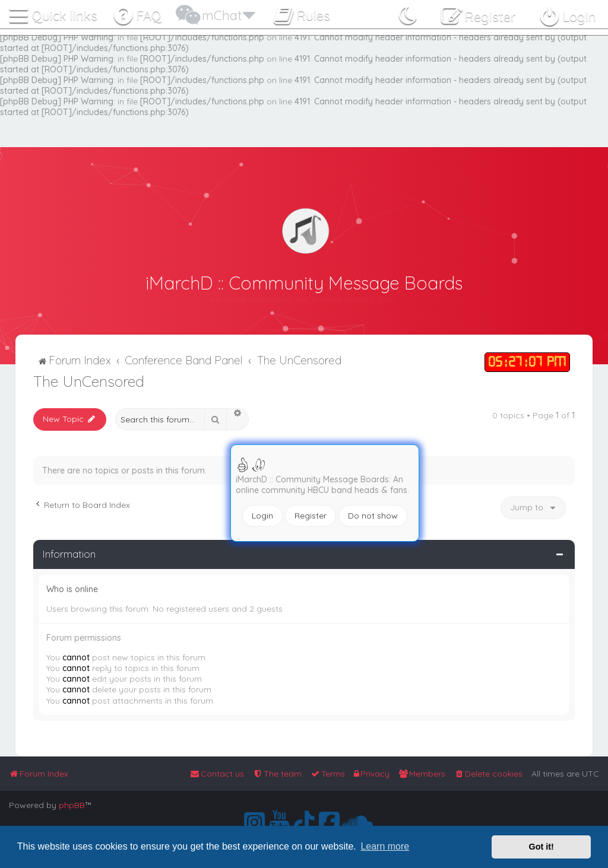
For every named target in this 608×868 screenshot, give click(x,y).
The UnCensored (89, 381)
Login (262, 516)
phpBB (72, 805)
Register (311, 516)
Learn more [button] (385, 846)
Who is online (72, 589)
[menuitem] (137, 13)
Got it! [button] (541, 847)
